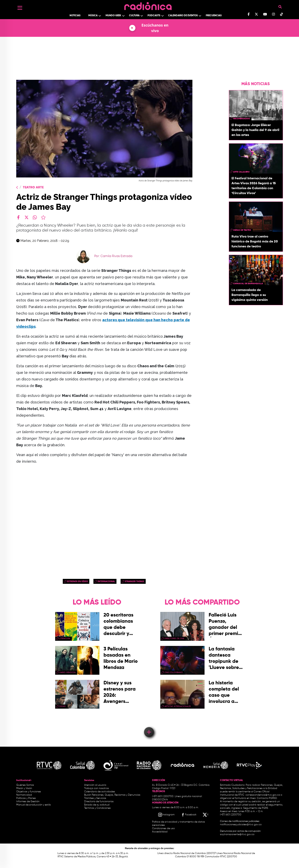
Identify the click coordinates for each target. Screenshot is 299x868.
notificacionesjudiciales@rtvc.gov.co (241, 825)
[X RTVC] (206, 815)
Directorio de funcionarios (99, 802)
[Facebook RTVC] (188, 815)
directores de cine (174, 639)
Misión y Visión (24, 788)
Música (93, 16)
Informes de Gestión (28, 802)
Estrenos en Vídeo (77, 581)
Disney (63, 706)
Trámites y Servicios (95, 798)
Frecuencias (214, 16)
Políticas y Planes (26, 798)
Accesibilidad (160, 832)
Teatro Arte (33, 188)
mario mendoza (67, 672)
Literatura (65, 639)
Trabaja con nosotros (97, 788)
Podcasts (154, 16)
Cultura (134, 16)
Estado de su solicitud (97, 805)
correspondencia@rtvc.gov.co (263, 795)
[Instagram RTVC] (166, 815)
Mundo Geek (113, 16)
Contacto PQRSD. (267, 798)
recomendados (241, 119)
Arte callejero (241, 172)
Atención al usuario (95, 785)
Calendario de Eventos (183, 16)
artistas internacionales (178, 706)
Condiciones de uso (163, 829)
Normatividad (24, 795)
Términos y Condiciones (97, 808)
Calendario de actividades (100, 792)
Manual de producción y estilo (34, 805)
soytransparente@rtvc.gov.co (237, 834)
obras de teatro (242, 230)
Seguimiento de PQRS (256, 808)
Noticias (75, 16)
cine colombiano (174, 672)
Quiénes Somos (25, 785)
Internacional (106, 581)
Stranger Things (134, 581)
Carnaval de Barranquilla (248, 284)
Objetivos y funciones (29, 792)
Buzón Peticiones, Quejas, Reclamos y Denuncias (112, 795)
